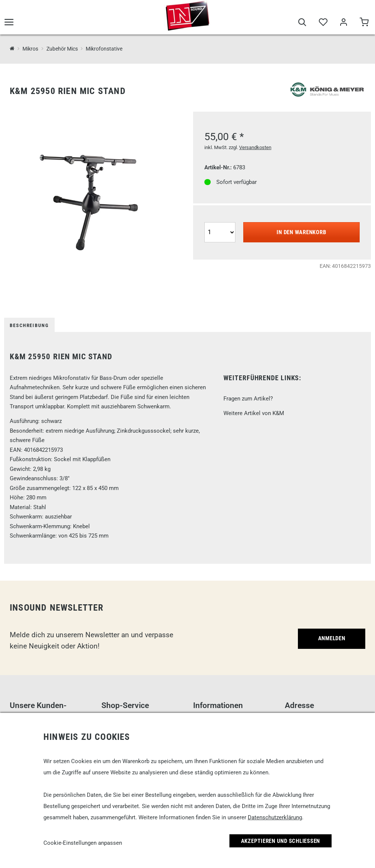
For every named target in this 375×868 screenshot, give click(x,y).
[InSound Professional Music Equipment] (12, 49)
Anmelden (332, 638)
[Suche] (302, 23)
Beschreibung (29, 325)
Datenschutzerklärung (275, 817)
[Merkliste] (323, 23)
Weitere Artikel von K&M (254, 413)
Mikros (30, 49)
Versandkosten (255, 147)
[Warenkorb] (364, 23)
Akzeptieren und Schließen (281, 841)
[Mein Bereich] (343, 23)
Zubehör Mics (62, 49)
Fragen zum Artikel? (248, 399)
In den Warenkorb (301, 232)
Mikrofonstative (104, 49)
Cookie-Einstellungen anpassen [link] (83, 843)
